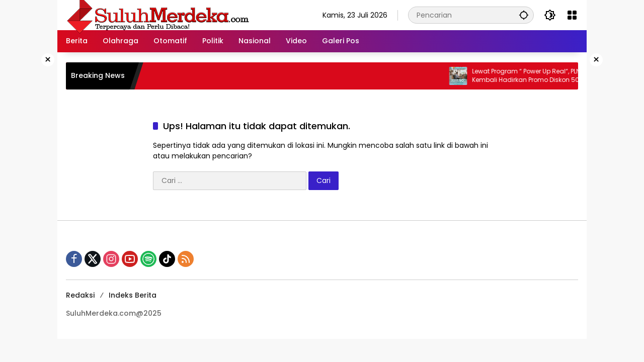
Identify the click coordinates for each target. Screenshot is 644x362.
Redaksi (80, 295)
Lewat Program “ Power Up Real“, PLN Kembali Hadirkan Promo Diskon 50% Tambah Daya (536, 76)
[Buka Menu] (572, 15)
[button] (524, 15)
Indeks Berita (133, 295)
